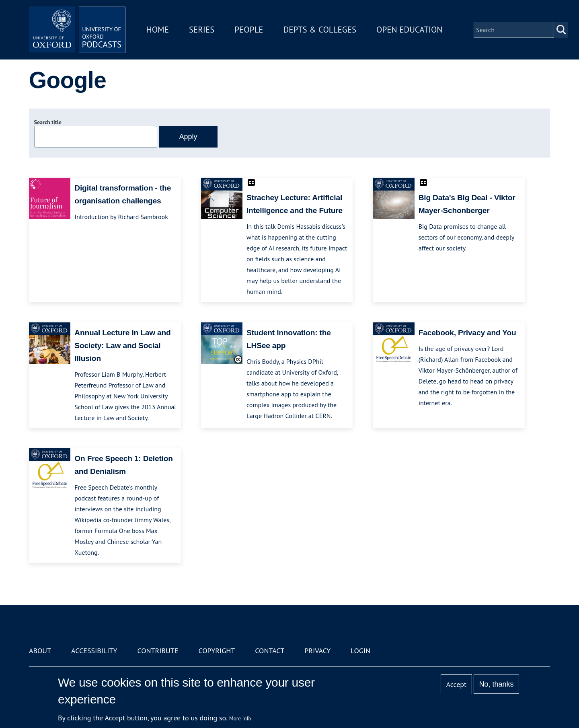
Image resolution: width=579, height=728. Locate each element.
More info (240, 718)
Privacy (317, 651)
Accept (456, 684)
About (40, 651)
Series (202, 30)
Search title (48, 122)
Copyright (217, 651)
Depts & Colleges (320, 30)
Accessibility (94, 651)
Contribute (158, 651)
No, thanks (496, 684)
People (249, 30)
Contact (270, 651)
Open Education (409, 30)
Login (360, 651)
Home (158, 30)
